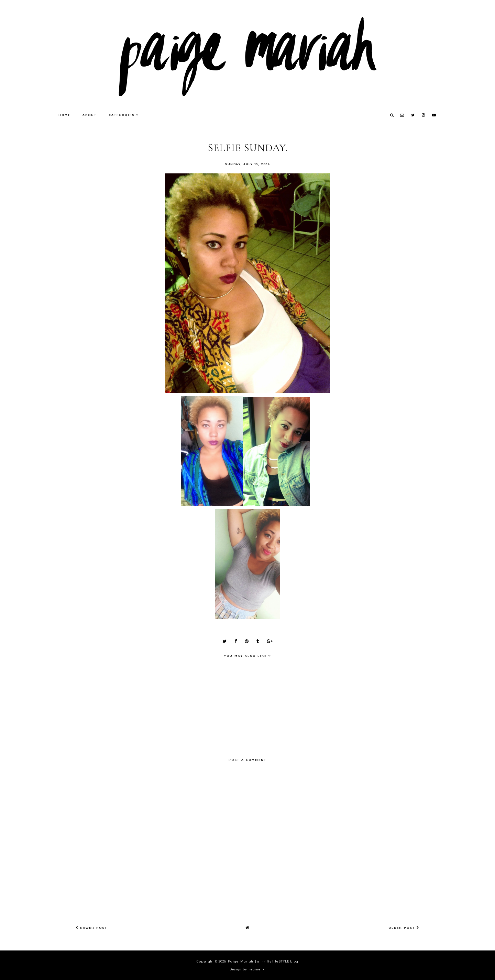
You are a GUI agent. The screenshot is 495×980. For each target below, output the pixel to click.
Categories (122, 115)
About (90, 115)
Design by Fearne (245, 969)
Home (64, 115)
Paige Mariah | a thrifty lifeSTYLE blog (263, 961)
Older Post (404, 928)
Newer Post (91, 928)
